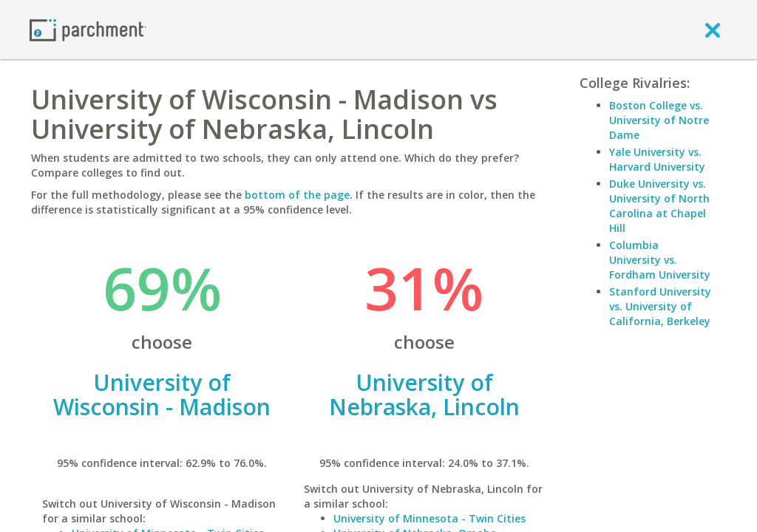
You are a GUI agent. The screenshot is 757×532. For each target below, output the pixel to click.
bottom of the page (297, 195)
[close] (713, 30)
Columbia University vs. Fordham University (660, 260)
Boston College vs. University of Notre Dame (659, 120)
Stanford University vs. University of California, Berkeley (660, 306)
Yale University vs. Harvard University (657, 159)
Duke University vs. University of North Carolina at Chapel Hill (659, 206)
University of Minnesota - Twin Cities (430, 518)
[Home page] (88, 29)
